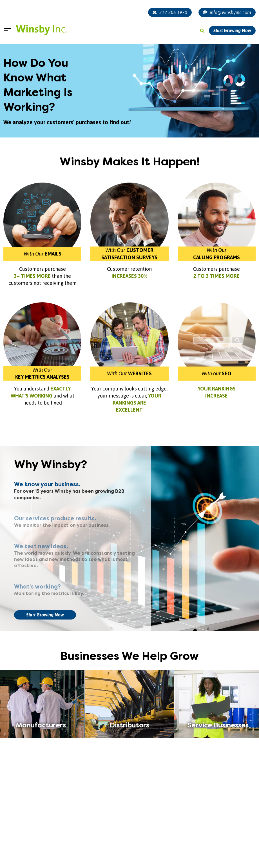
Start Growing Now (232, 30)
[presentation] (11, 834)
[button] (119, 860)
